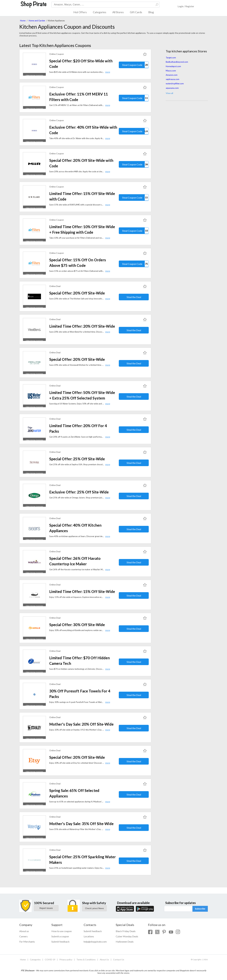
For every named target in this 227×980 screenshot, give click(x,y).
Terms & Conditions (86, 960)
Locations (89, 936)
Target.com (171, 58)
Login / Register (186, 6)
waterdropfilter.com (175, 84)
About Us (104, 960)
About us (24, 931)
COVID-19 (50, 960)
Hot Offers (80, 12)
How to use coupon (62, 931)
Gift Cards (136, 12)
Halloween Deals (125, 942)
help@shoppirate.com (95, 942)
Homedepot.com (173, 66)
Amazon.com (172, 75)
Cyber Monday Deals (127, 936)
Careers (23, 936)
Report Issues (46, 908)
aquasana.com (172, 88)
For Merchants (27, 942)
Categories (100, 12)
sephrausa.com (173, 79)
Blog (151, 12)
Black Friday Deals (126, 931)
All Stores (118, 12)
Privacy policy (66, 960)
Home (23, 21)
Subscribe (200, 909)
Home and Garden (37, 21)
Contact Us (119, 960)
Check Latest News (94, 908)
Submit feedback (60, 942)
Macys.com (171, 71)
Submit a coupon (60, 936)
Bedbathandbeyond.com (177, 62)
